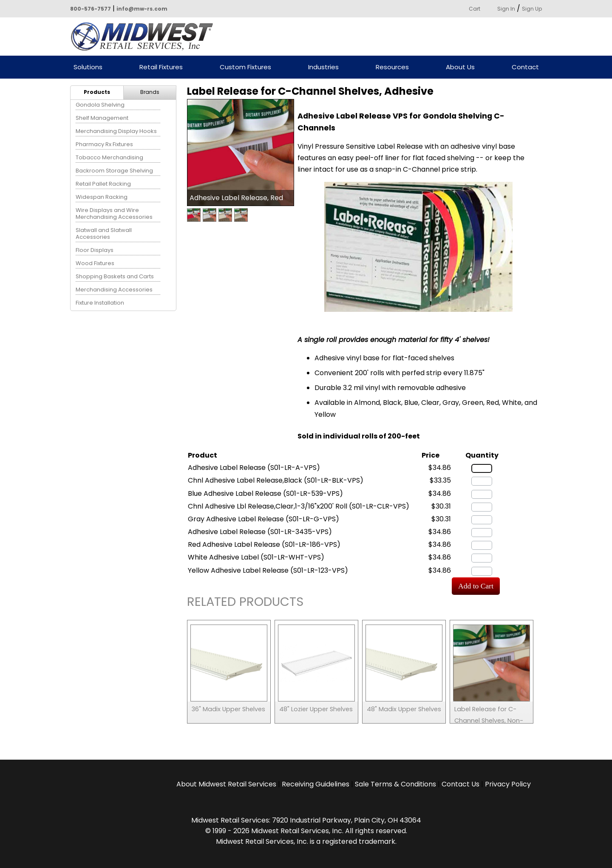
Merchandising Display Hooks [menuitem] (116, 131)
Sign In (506, 9)
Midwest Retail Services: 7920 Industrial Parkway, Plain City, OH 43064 (306, 820)
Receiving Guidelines (316, 784)
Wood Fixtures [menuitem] (95, 263)
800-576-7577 (91, 9)
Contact (525, 67)
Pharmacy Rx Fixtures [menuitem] (104, 144)
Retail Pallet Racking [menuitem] (103, 184)
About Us (460, 67)
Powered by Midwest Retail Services (145, 37)
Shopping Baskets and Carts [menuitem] (115, 276)
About (226, 784)
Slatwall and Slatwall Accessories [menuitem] (104, 233)
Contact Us (460, 784)
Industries (323, 67)
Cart (475, 9)
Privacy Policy (508, 784)
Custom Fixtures (245, 67)
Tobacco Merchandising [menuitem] (109, 157)
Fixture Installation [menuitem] (100, 303)
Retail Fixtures (161, 67)
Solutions (88, 67)
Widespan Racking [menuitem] (102, 197)
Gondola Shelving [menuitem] (100, 105)
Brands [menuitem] (150, 92)
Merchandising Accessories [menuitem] (114, 290)
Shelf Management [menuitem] (102, 118)
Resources (392, 67)
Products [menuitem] (97, 92)
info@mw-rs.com (142, 9)
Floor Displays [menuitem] (95, 250)
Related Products (245, 603)
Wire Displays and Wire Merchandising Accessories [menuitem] (114, 213)
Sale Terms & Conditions (395, 784)
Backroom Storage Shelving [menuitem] (114, 171)
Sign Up (532, 9)
